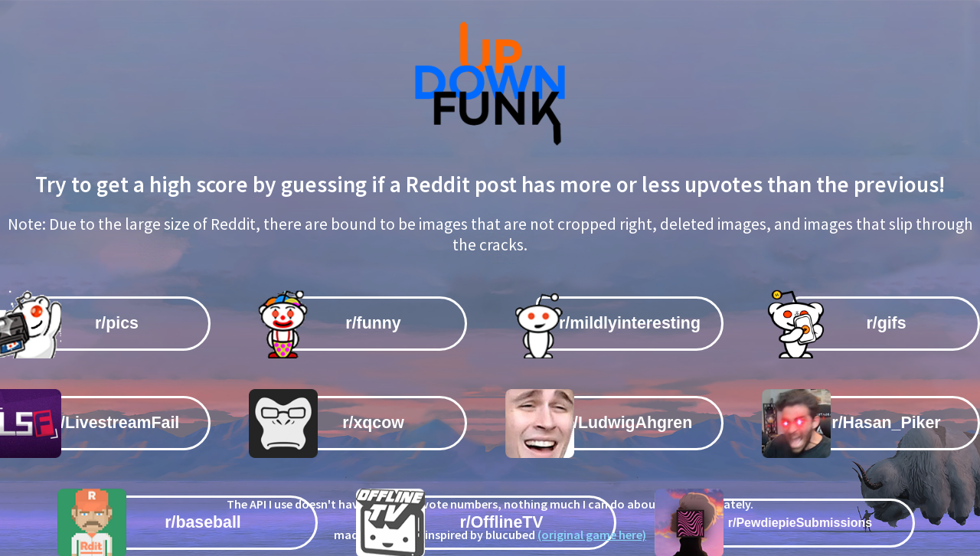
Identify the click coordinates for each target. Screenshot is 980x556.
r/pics (117, 323)
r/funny (373, 323)
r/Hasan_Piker (886, 423)
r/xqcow (373, 423)
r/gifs (886, 323)
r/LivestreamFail (117, 423)
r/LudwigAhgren (630, 423)
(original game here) (592, 535)
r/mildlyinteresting (630, 323)
